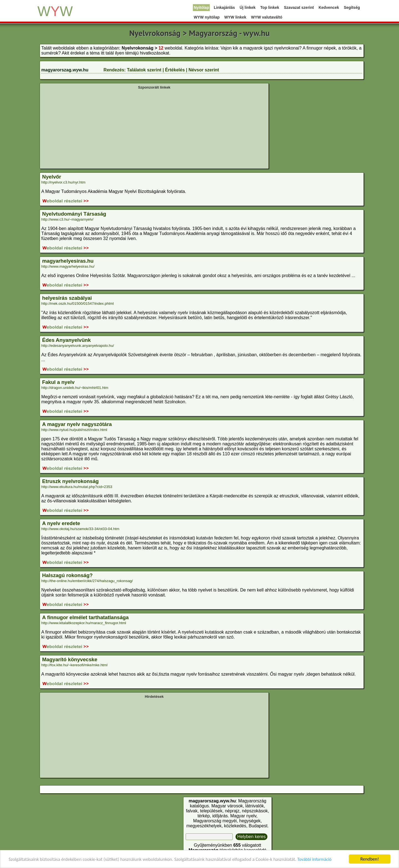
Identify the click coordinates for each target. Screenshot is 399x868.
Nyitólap (201, 7)
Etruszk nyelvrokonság (70, 481)
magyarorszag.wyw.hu (65, 70)
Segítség (352, 7)
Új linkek (248, 7)
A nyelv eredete (61, 523)
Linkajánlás (224, 7)
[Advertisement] (154, 128)
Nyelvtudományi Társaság (74, 214)
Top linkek (270, 7)
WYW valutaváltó (267, 17)
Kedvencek (329, 7)
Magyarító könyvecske (70, 659)
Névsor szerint (204, 70)
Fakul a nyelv (58, 382)
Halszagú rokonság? (67, 575)
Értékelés (175, 70)
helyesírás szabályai (67, 298)
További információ (314, 859)
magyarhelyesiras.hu (68, 261)
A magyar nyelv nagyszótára (77, 424)
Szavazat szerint (299, 7)
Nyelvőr (52, 177)
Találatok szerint (144, 70)
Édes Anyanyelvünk (66, 340)
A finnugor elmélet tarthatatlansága (85, 617)
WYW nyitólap (207, 17)
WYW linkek (235, 17)
